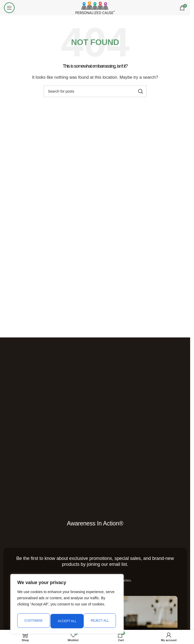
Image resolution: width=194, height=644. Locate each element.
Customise (33, 621)
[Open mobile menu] (9, 8)
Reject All (67, 621)
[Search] (95, 91)
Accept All (101, 621)
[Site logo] (95, 7)
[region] (67, 605)
